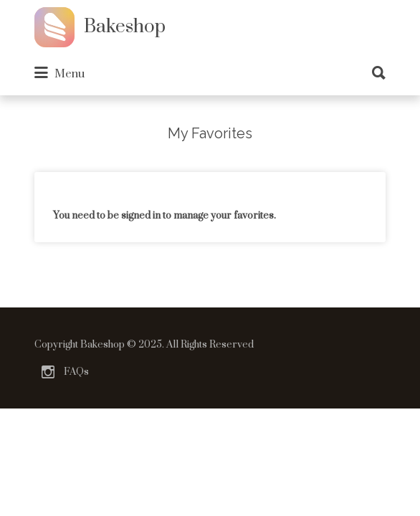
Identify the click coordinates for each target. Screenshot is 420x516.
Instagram (48, 372)
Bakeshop (125, 27)
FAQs (76, 372)
